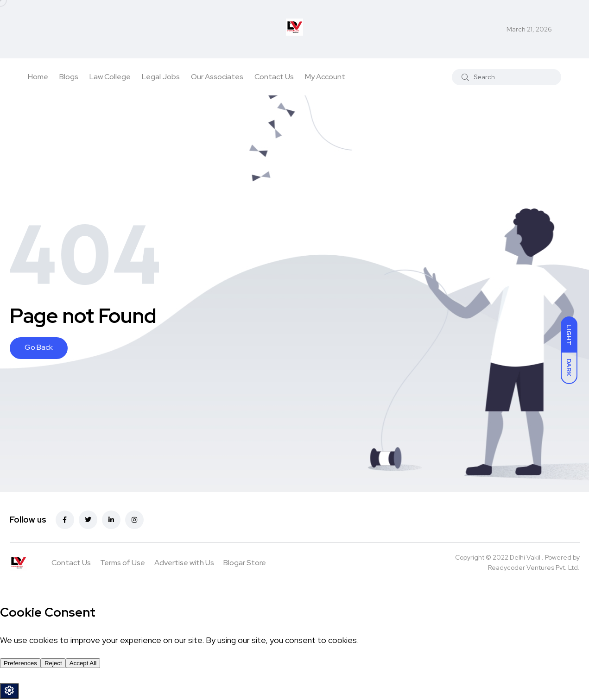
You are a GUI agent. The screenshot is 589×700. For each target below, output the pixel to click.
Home (38, 77)
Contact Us (274, 77)
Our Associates (217, 77)
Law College (110, 77)
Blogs (69, 77)
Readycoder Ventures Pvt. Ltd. (534, 568)
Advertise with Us (184, 563)
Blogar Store (245, 563)
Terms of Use (123, 563)
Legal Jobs (161, 77)
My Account (325, 77)
